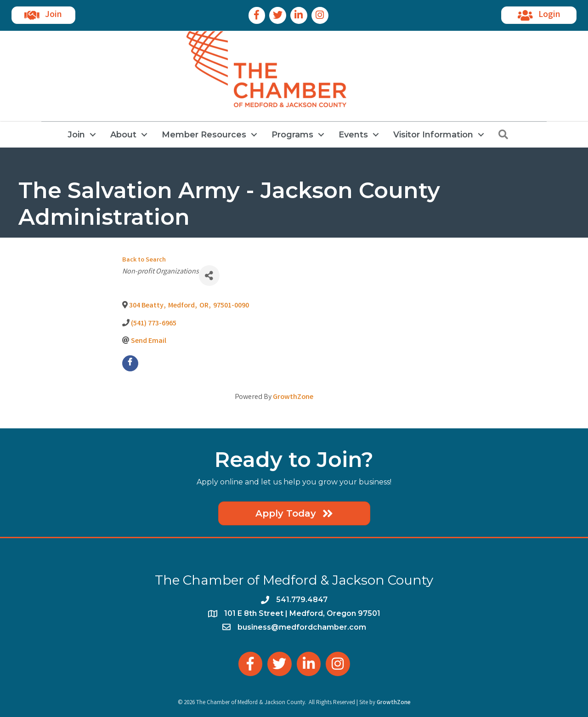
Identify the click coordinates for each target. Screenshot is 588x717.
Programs (292, 135)
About (123, 135)
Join (76, 135)
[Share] (209, 276)
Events (353, 135)
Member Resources (204, 135)
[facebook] (130, 363)
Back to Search (144, 260)
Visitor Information (433, 135)
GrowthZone (293, 397)
